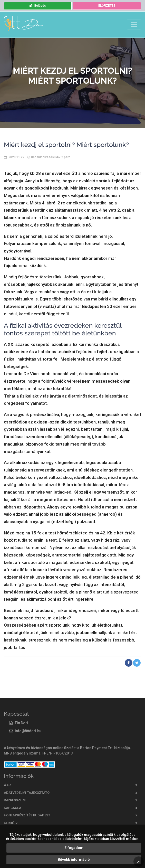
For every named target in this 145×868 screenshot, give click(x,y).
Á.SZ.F (9, 785)
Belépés (38, 6)
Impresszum (15, 800)
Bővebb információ (74, 860)
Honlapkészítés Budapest (27, 815)
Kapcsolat (13, 808)
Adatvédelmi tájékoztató (27, 793)
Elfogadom (74, 848)
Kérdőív (11, 823)
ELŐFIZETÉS (107, 6)
